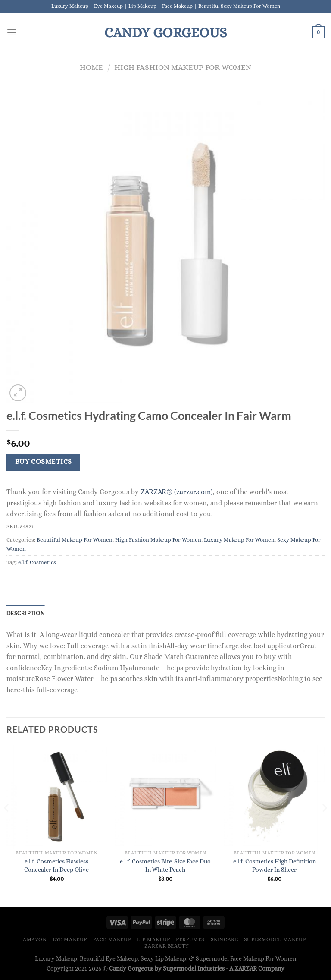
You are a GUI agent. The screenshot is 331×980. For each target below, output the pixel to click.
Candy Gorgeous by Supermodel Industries (167, 968)
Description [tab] (26, 613)
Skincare (225, 939)
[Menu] (12, 32)
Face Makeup (112, 939)
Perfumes (190, 939)
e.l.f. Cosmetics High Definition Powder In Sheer (275, 865)
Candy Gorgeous (165, 32)
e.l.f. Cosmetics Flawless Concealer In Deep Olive (56, 865)
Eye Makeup (70, 939)
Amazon (35, 939)
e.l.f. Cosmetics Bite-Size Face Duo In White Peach (165, 865)
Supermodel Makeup (275, 939)
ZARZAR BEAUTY (166, 946)
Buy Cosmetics (44, 462)
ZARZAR (246, 968)
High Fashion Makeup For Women (183, 67)
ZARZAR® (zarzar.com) (177, 492)
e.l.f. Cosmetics (37, 562)
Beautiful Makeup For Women (75, 540)
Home (91, 67)
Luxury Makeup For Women (239, 540)
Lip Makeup (154, 939)
